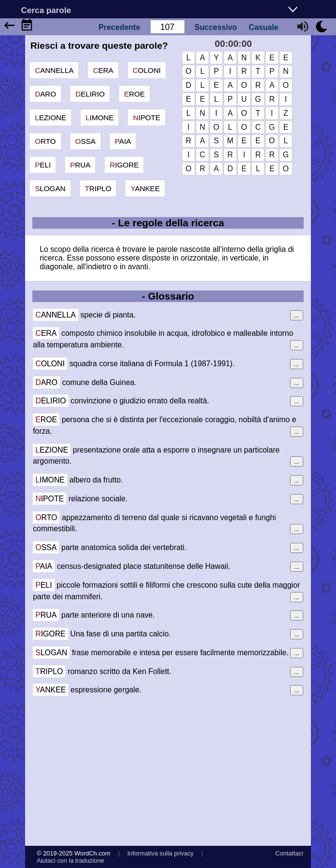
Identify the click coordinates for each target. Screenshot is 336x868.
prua (80, 165)
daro (45, 94)
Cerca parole (46, 10)
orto (45, 141)
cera (103, 70)
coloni (147, 70)
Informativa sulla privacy (161, 853)
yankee (145, 188)
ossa (85, 141)
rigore (124, 165)
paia (123, 141)
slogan (50, 188)
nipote (147, 117)
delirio (90, 94)
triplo (98, 188)
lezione (50, 117)
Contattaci (289, 853)
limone (99, 117)
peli (43, 165)
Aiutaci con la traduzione (70, 861)
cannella (54, 70)
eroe (134, 94)
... (297, 315)
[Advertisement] (168, 771)
